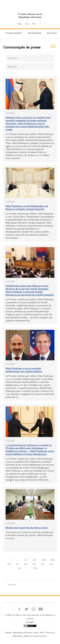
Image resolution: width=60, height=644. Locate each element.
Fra (41, 24)
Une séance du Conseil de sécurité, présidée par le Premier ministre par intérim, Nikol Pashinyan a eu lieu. (30, 535)
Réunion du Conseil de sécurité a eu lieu (27, 528)
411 (17, 564)
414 (43, 564)
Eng (20, 24)
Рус (34, 24)
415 (51, 564)
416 (19, 568)
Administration (34, 33)
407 (35, 560)
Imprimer (12, 584)
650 (35, 568)
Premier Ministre (14, 33)
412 (26, 564)
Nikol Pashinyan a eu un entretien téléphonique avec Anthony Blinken (24, 370)
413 (34, 564)
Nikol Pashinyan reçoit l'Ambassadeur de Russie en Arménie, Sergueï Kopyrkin (27, 207)
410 (9, 564)
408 (44, 560)
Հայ (27, 24)
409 (53, 560)
